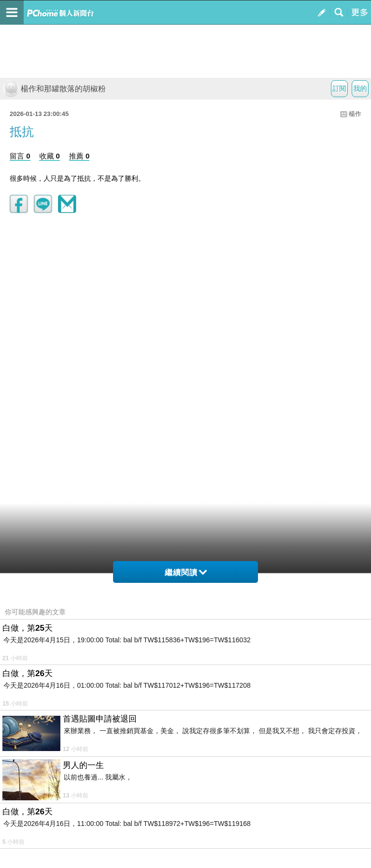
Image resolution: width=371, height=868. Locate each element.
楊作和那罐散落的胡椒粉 (54, 89)
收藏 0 (50, 156)
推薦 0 (79, 156)
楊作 (355, 114)
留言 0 (20, 156)
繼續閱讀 (186, 572)
